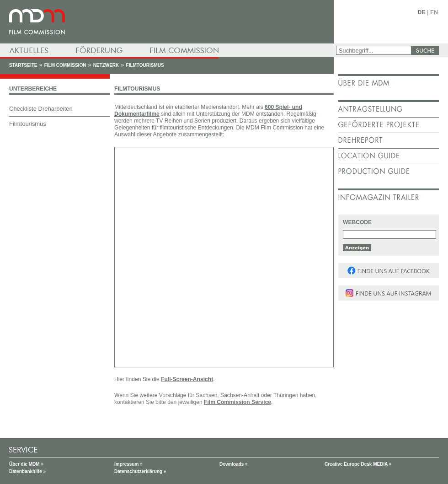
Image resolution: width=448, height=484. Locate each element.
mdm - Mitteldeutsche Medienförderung (167, 22)
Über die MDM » (26, 464)
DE (422, 12)
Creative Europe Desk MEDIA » (358, 464)
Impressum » (128, 464)
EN (434, 12)
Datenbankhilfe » (27, 471)
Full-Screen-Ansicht (187, 379)
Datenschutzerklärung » (140, 471)
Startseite (23, 65)
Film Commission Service (237, 402)
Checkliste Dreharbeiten (41, 109)
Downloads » (234, 464)
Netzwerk (106, 65)
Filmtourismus (145, 65)
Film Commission (65, 65)
